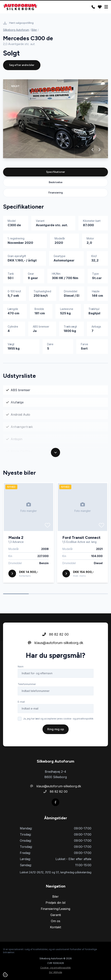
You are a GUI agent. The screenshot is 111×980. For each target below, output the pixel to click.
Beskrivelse (55, 182)
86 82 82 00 (55, 634)
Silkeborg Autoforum (16, 30)
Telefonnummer (27, 684)
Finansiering (55, 193)
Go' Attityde (56, 972)
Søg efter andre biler (22, 65)
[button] (93, 150)
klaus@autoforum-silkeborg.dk (56, 643)
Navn (21, 667)
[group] (55, 119)
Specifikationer (56, 172)
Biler (34, 30)
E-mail (21, 702)
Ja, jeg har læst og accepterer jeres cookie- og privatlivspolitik (58, 719)
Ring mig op (56, 729)
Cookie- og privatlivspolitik (55, 968)
